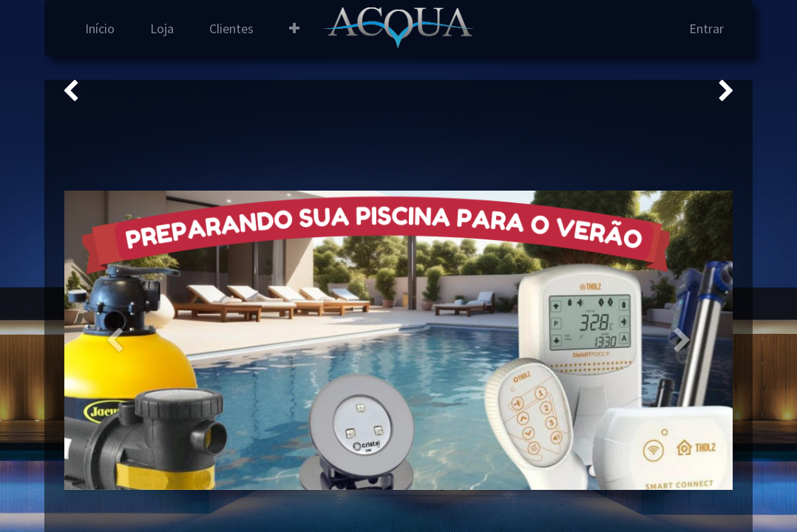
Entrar (706, 28)
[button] (294, 28)
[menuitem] (100, 28)
